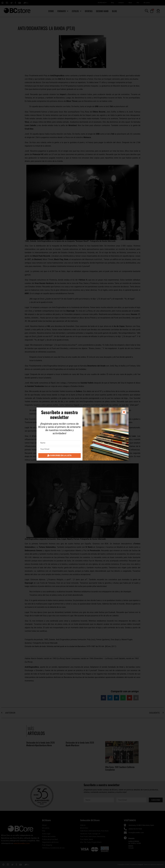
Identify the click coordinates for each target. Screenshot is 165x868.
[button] (124, 412)
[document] (82, 434)
